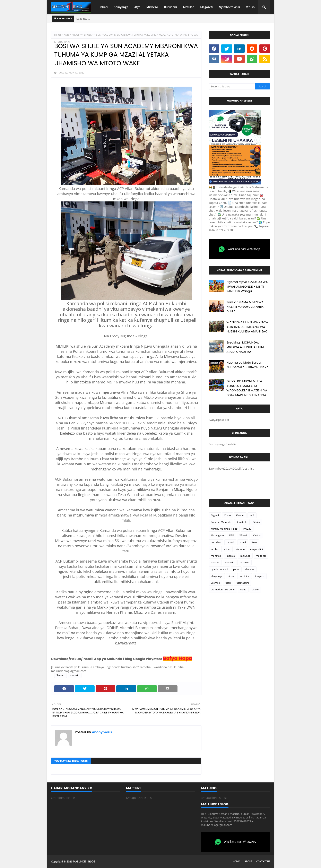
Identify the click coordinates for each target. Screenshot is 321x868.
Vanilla (257, 535)
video (243, 589)
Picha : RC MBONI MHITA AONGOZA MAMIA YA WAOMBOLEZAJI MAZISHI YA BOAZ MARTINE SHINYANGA (247, 388)
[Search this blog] (232, 86)
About (248, 861)
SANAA (243, 535)
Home (58, 35)
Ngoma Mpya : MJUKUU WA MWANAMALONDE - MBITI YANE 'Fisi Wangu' (247, 286)
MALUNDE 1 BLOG (84, 861)
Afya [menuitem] (137, 7)
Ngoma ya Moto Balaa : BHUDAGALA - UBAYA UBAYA (248, 365)
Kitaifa (256, 522)
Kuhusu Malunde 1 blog (224, 529)
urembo (215, 583)
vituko (255, 589)
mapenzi (261, 556)
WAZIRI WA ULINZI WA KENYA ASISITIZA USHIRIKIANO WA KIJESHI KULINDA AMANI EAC (247, 327)
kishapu (240, 549)
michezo (245, 562)
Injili (252, 515)
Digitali (215, 515)
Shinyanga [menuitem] (121, 7)
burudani (216, 542)
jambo (214, 549)
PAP (232, 535)
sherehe (250, 569)
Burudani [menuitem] (170, 7)
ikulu (254, 542)
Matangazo (217, 535)
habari (230, 542)
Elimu (228, 515)
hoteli (243, 542)
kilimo (227, 549)
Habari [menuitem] (103, 7)
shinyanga (217, 576)
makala (231, 556)
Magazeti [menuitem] (206, 7)
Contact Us (263, 861)
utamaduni (243, 583)
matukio (75, 675)
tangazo (260, 576)
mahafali (216, 556)
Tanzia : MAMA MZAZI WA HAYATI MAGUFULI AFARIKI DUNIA (245, 307)
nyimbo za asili (219, 569)
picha (236, 569)
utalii (228, 583)
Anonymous (102, 732)
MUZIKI (247, 529)
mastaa (215, 562)
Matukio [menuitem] (189, 7)
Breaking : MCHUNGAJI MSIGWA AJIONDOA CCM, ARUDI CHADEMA (245, 347)
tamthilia (245, 576)
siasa (231, 576)
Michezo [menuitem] (152, 7)
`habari (67, 35)
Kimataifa (242, 522)
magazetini (257, 549)
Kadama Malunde (221, 522)
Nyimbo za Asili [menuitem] (229, 7)
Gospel (240, 515)
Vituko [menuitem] (250, 7)
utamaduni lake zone (223, 589)
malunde (245, 556)
